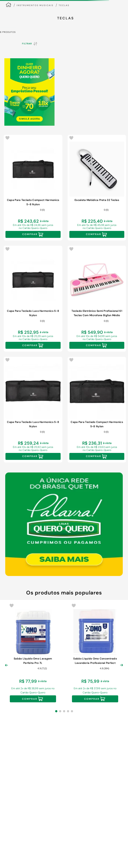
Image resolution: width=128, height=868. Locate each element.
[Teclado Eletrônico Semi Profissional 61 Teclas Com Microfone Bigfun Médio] (97, 299)
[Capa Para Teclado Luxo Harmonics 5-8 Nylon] (33, 299)
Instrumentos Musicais (35, 5)
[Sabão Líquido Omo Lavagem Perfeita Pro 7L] (33, 653)
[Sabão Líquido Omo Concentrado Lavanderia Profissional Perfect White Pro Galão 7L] (95, 653)
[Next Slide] (121, 669)
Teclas (64, 5)
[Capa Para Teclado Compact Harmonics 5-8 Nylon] (33, 188)
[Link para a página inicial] (9, 5)
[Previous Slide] (7, 669)
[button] (56, 711)
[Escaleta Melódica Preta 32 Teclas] (97, 188)
